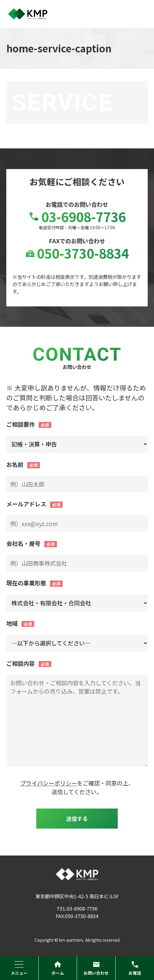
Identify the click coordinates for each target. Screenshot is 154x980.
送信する (77, 818)
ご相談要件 (21, 424)
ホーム (58, 968)
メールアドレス (26, 504)
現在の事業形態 (26, 583)
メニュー (19, 968)
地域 (12, 623)
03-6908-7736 (77, 216)
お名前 (15, 464)
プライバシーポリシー (49, 783)
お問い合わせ (96, 968)
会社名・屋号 (23, 543)
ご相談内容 (21, 663)
